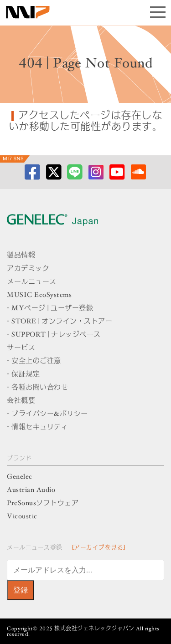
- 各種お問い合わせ (37, 388)
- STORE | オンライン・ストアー (60, 322)
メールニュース (32, 282)
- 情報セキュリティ (37, 427)
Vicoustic (22, 517)
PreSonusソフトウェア (43, 503)
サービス (21, 348)
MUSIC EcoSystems (39, 295)
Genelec (20, 477)
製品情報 (21, 256)
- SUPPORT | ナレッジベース (54, 335)
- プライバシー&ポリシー (47, 414)
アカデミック (28, 269)
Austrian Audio (31, 490)
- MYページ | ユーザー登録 (50, 309)
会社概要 (21, 401)
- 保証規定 (23, 375)
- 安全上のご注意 (34, 361)
